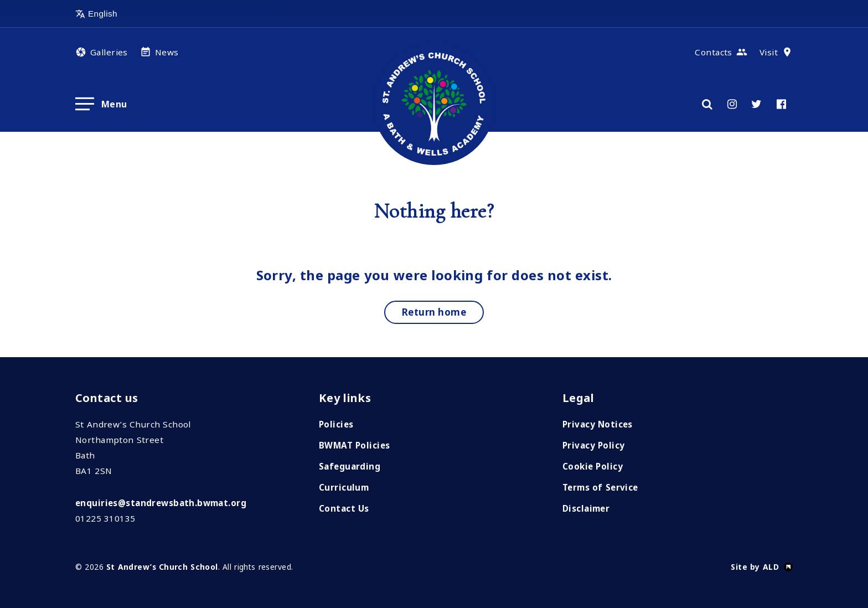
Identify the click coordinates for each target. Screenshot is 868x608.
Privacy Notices (598, 424)
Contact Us (344, 508)
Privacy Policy (593, 445)
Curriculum (344, 487)
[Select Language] (128, 14)
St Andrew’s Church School (162, 567)
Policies (336, 424)
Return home (434, 312)
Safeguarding (350, 466)
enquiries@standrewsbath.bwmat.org (161, 503)
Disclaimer (586, 508)
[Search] (707, 104)
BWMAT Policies (354, 445)
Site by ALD (755, 567)
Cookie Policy (593, 466)
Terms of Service (600, 487)
